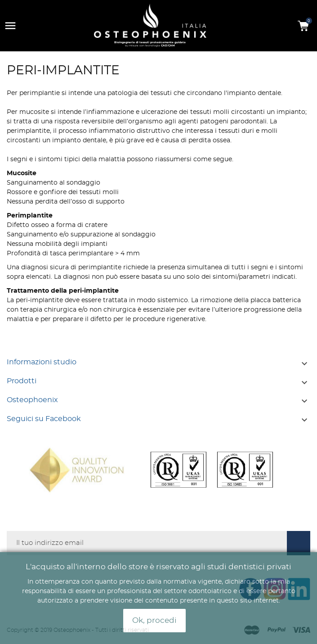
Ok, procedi (154, 621)
